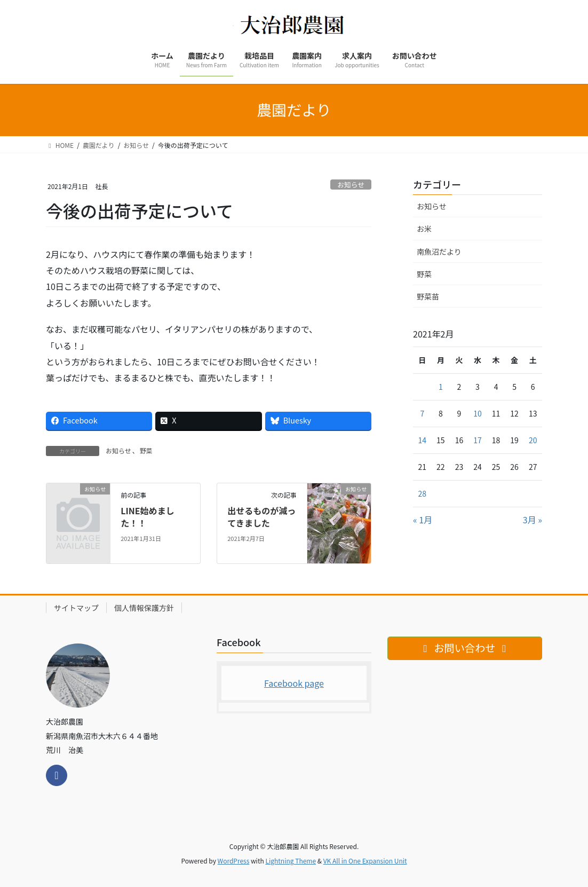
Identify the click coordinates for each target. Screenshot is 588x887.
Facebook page (294, 683)
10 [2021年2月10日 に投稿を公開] (478, 413)
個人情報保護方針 (144, 608)
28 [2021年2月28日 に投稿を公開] (423, 493)
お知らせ (351, 185)
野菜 (146, 450)
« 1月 (423, 520)
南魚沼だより (439, 252)
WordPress (234, 861)
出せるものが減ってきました (261, 516)
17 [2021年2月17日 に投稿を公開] (478, 440)
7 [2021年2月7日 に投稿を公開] (422, 413)
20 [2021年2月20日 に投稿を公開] (533, 440)
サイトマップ (76, 608)
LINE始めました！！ (147, 516)
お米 (424, 229)
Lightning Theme (291, 861)
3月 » (533, 520)
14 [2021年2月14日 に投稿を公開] (423, 440)
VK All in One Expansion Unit (365, 861)
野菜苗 (428, 296)
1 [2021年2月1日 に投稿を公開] (441, 387)
